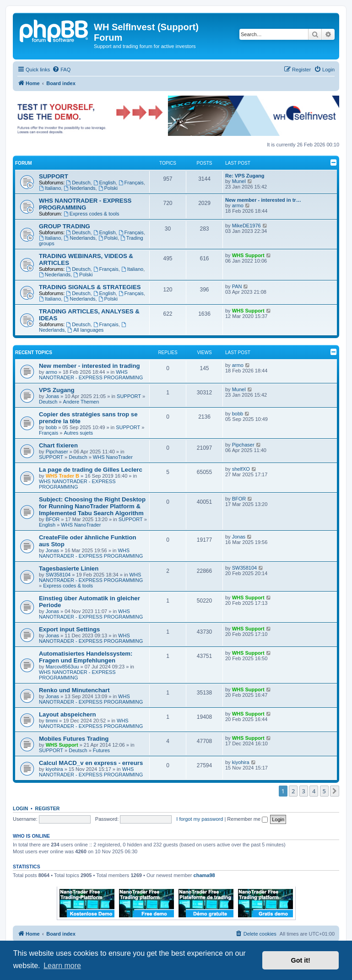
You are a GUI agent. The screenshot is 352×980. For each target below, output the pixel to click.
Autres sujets (78, 433)
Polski (108, 188)
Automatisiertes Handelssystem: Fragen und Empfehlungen (86, 657)
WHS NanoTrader (113, 457)
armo (238, 205)
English (105, 183)
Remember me (247, 819)
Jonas (52, 396)
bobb (51, 427)
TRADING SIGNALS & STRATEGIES (90, 287)
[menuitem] (61, 70)
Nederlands (79, 188)
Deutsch (78, 183)
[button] (335, 791)
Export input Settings (69, 629)
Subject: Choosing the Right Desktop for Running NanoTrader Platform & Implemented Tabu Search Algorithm (92, 506)
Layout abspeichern (68, 714)
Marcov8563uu (62, 667)
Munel (239, 181)
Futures (101, 750)
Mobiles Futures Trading (74, 739)
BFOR (53, 519)
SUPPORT (54, 176)
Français (131, 183)
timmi (52, 721)
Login (20, 808)
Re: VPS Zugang (245, 176)
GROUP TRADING (65, 226)
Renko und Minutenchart (74, 690)
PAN (237, 286)
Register (48, 808)
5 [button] (324, 791)
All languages (85, 330)
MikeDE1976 (246, 226)
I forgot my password (200, 819)
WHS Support (248, 255)
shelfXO (241, 469)
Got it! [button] (301, 960)
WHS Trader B (62, 476)
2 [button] (293, 791)
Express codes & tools (92, 214)
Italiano (50, 188)
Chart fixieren (58, 445)
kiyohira (54, 769)
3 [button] (304, 791)
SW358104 (58, 575)
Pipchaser (57, 452)
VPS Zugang (57, 390)
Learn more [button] (62, 966)
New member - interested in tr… (263, 200)
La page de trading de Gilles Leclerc (91, 470)
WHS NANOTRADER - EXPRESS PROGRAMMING (85, 204)
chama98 (204, 875)
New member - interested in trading (89, 366)
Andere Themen (81, 402)
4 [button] (314, 791)
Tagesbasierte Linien (69, 568)
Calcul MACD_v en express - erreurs (91, 763)
